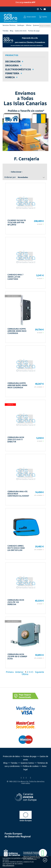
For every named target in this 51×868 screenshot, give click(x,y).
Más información (8, 865)
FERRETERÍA (12, 73)
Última (25, 674)
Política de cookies (31, 766)
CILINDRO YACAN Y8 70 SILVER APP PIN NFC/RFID (17, 223)
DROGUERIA (12, 65)
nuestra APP (30, 2)
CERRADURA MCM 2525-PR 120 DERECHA (16, 602)
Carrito (43, 17)
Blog (5, 763)
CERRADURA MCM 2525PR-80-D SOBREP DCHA (17, 656)
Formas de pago (30, 756)
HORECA (10, 77)
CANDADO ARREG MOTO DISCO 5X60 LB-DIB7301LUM (16, 548)
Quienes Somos (27, 763)
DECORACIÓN (13, 61)
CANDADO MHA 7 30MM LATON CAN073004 (15, 277)
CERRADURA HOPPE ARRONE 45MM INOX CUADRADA (17, 331)
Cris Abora (11, 17)
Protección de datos (11, 756)
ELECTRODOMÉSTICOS (18, 69)
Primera (10, 672)
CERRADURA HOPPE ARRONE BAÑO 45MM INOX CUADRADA (17, 385)
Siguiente (39, 672)
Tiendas (14, 763)
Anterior (19, 672)
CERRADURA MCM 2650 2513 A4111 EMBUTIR (16, 440)
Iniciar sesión (30, 17)
